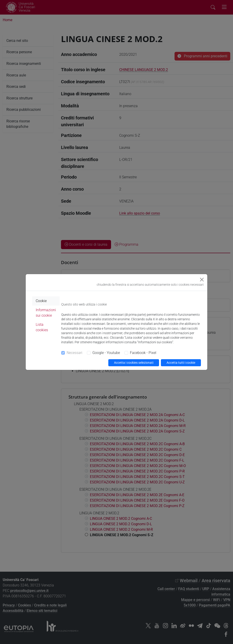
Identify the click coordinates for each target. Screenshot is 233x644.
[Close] (202, 280)
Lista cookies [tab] (42, 327)
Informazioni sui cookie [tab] (46, 313)
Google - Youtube (106, 353)
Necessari (75, 353)
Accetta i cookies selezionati (134, 363)
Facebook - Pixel (143, 353)
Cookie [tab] (41, 301)
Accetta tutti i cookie (181, 363)
